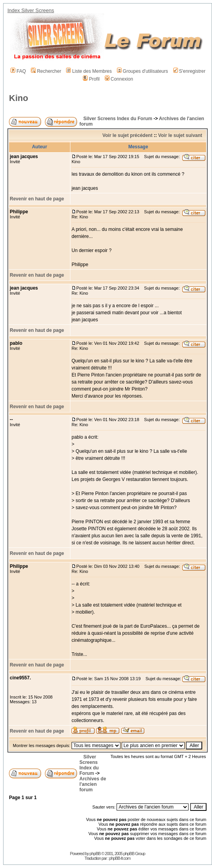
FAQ (18, 71)
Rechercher (46, 71)
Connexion (119, 79)
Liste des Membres (89, 71)
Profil (91, 79)
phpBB (95, 854)
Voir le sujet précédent (128, 135)
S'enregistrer (190, 71)
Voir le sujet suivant (180, 135)
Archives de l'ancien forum (93, 784)
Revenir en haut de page (37, 199)
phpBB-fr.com (120, 858)
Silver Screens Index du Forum (118, 119)
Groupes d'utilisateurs (143, 71)
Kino (19, 98)
